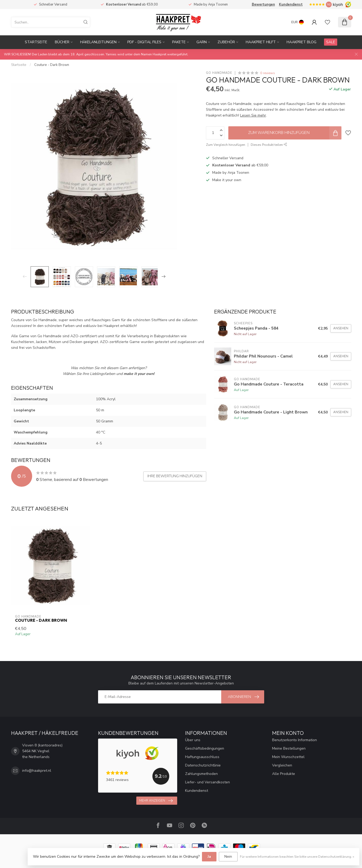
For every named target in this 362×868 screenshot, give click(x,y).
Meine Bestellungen (289, 748)
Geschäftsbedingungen (205, 748)
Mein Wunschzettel (288, 757)
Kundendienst (291, 4)
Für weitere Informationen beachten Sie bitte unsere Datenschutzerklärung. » (297, 857)
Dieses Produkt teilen (269, 145)
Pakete (179, 42)
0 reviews (268, 73)
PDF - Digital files (144, 42)
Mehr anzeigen (156, 801)
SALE (331, 42)
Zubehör (226, 42)
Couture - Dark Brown (52, 65)
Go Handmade (219, 73)
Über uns (193, 740)
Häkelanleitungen (98, 42)
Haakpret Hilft (261, 42)
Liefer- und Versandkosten (207, 782)
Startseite (36, 42)
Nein (228, 857)
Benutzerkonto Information (295, 740)
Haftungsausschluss (202, 757)
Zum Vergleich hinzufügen (226, 145)
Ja (209, 857)
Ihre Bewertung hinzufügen (175, 476)
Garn (202, 42)
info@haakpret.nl (37, 771)
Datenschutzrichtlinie (203, 765)
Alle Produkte (284, 774)
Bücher (62, 42)
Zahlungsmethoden (201, 774)
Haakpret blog (301, 42)
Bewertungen (263, 4)
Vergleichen (282, 765)
